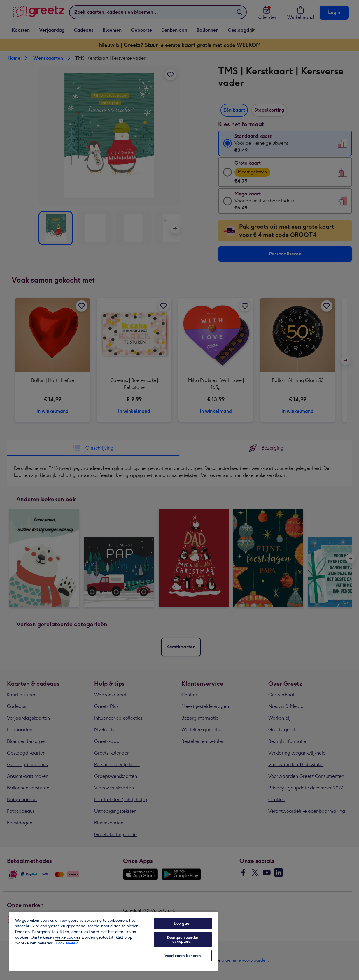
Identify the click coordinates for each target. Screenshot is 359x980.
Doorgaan (183, 923)
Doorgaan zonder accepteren (183, 940)
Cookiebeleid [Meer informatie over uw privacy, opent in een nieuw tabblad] (67, 943)
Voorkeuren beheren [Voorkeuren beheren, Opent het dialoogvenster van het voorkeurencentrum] (183, 956)
